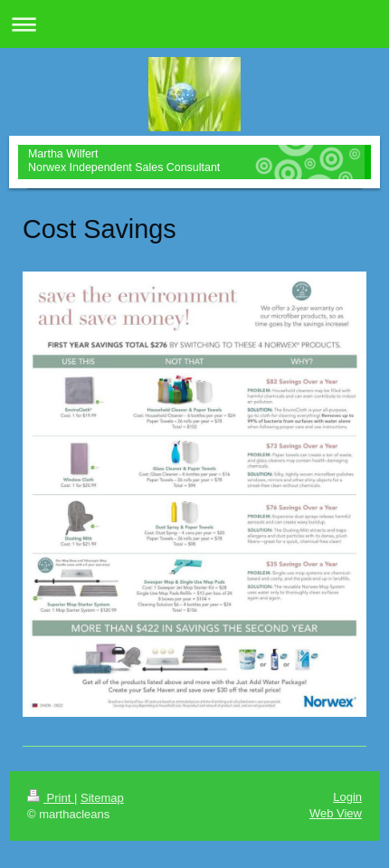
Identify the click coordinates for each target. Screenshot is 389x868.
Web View (336, 813)
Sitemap (102, 798)
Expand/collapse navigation (194, 24)
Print (51, 798)
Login (347, 797)
